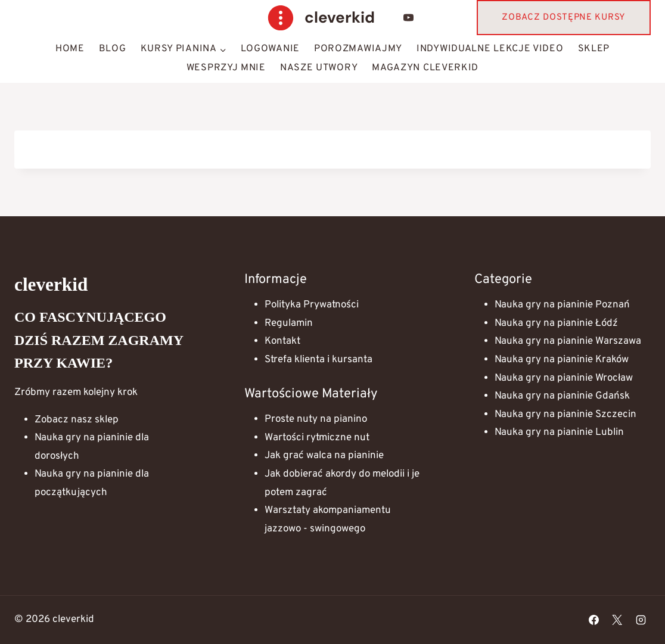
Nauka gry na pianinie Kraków (562, 360)
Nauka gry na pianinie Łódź (556, 323)
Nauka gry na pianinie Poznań (562, 305)
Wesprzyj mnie (226, 68)
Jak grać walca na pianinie (324, 456)
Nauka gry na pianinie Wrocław (564, 378)
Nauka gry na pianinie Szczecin (565, 415)
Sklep (594, 49)
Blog (113, 49)
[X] (617, 620)
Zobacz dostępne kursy (564, 18)
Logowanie (270, 49)
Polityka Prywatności (312, 305)
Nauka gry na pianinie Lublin (559, 433)
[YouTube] (409, 18)
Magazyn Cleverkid (425, 68)
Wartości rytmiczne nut (317, 438)
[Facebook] (594, 620)
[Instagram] (641, 620)
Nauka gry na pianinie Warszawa (568, 341)
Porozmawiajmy (358, 49)
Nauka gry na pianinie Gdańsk (562, 396)
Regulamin (289, 323)
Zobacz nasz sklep (77, 420)
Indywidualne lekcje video (490, 49)
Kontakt (282, 341)
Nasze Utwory (319, 68)
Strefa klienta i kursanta (318, 360)
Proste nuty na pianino (316, 419)
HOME (70, 49)
